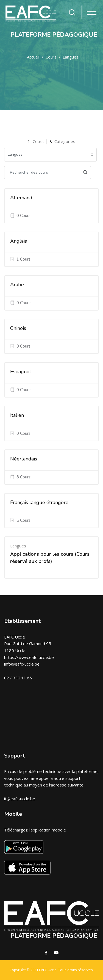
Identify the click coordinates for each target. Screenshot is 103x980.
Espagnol (21, 372)
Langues (71, 57)
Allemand (21, 198)
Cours (51, 57)
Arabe (17, 285)
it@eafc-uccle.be (20, 799)
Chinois (18, 328)
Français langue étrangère (39, 502)
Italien (17, 415)
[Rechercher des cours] (42, 173)
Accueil (33, 57)
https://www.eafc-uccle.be (29, 657)
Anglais (19, 241)
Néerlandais (24, 459)
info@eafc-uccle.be (22, 664)
